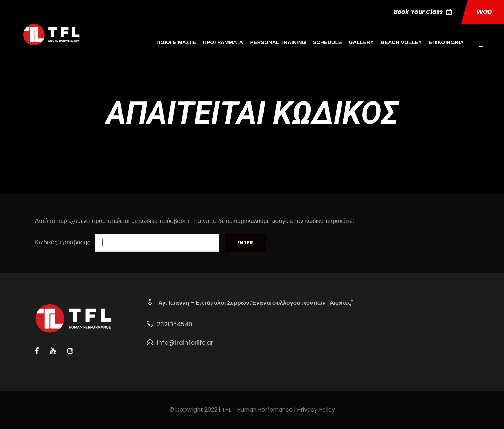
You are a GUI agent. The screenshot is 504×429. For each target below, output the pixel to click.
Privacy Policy (316, 410)
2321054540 (175, 324)
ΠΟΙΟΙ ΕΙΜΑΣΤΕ (176, 42)
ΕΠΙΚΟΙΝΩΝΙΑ (446, 42)
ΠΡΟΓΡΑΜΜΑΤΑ (223, 42)
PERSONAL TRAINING (278, 42)
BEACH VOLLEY (401, 42)
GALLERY (361, 42)
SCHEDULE (327, 42)
